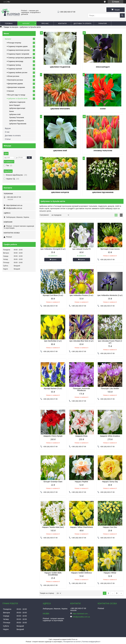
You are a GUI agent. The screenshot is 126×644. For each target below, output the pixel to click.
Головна (9, 23)
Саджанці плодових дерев (18, 46)
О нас (7, 132)
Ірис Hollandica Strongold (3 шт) (53, 249)
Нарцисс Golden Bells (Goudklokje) (53, 574)
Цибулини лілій (60, 151)
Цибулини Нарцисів (60, 192)
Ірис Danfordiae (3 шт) (53, 341)
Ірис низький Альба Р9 (82, 249)
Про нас (45, 23)
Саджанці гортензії (15, 69)
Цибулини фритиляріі (60, 109)
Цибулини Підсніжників (103, 192)
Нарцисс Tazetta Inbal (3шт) (53, 527)
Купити (54, 260)
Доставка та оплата (82, 23)
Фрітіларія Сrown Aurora (110, 249)
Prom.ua (75, 639)
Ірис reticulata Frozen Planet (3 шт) (110, 342)
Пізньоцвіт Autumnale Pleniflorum (81, 389)
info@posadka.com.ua (14, 208)
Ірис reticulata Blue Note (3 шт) (81, 341)
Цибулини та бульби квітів (18, 99)
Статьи (8, 139)
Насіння (11, 91)
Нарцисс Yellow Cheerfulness (81, 527)
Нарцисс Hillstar (110, 573)
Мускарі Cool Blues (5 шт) (53, 295)
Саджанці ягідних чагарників (19, 54)
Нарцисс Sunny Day (110, 482)
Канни (103, 109)
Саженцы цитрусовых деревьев (20, 58)
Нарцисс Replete (81, 482)
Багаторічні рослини (15, 80)
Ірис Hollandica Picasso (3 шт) (81, 295)
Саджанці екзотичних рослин (19, 50)
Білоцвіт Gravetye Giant (53, 482)
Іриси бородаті (103, 67)
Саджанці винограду (16, 61)
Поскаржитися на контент (72, 642)
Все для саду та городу (17, 95)
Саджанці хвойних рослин (18, 73)
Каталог (26, 23)
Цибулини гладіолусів (60, 67)
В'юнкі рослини (14, 76)
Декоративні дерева (15, 84)
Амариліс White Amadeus (110, 436)
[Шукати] (122, 15)
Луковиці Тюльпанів (103, 151)
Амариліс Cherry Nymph (53, 436)
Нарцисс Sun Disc (110, 527)
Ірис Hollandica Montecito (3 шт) (110, 295)
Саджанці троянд (14, 65)
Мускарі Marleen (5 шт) (53, 388)
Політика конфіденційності (91, 642)
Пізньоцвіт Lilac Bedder (110, 388)
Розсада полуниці (15, 43)
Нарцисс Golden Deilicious (81, 573)
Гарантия (103, 23)
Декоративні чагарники (16, 87)
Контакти (62, 23)
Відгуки (8, 128)
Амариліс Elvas (82, 436)
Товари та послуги (11, 27)
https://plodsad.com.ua (14, 205)
